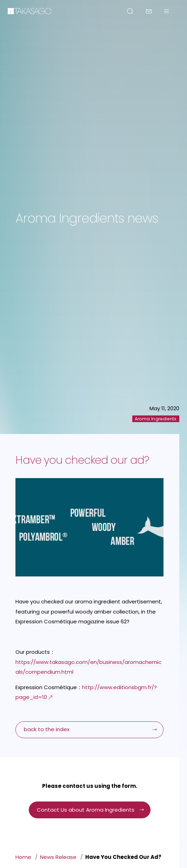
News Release (58, 857)
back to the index (47, 729)
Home (23, 857)
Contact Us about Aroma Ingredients (86, 810)
